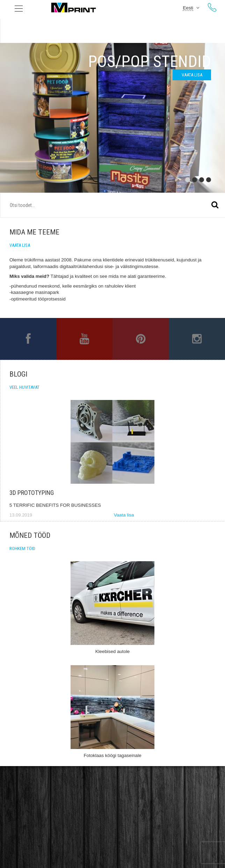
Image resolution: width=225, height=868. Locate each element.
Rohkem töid (22, 548)
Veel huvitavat (24, 387)
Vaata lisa (192, 75)
